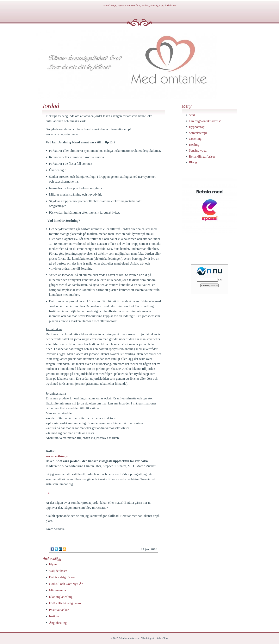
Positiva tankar (59, 610)
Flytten (54, 564)
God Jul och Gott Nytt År (66, 584)
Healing (194, 145)
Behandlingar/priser (202, 156)
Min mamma (57, 590)
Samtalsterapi (198, 133)
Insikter (54, 616)
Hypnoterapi (197, 127)
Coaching (195, 139)
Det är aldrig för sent (63, 577)
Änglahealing (58, 623)
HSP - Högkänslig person (66, 603)
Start (192, 115)
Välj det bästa (58, 571)
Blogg (193, 162)
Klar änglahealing (61, 597)
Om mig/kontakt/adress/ (205, 121)
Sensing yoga (198, 150)
